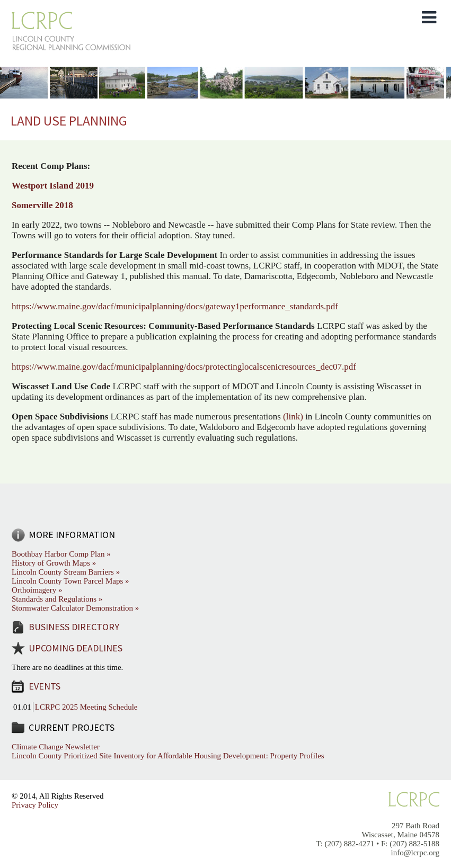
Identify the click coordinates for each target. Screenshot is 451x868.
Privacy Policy (35, 805)
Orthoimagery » (37, 590)
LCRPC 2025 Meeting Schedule (86, 707)
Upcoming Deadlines (76, 648)
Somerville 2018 (42, 205)
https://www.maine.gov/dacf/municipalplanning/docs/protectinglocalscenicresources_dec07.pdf (184, 367)
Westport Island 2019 (53, 186)
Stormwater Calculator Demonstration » (75, 608)
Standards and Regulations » (57, 599)
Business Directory (74, 627)
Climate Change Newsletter (56, 747)
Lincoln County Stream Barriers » (66, 572)
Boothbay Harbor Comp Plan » (61, 554)
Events (45, 686)
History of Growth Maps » (54, 563)
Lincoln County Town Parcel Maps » (70, 581)
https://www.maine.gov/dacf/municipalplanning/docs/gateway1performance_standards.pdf (175, 306)
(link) (293, 417)
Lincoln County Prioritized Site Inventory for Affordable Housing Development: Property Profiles (168, 756)
